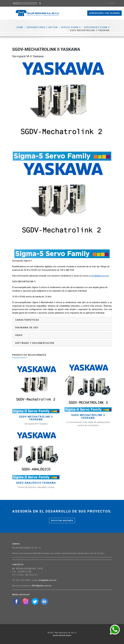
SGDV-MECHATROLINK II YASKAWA (36, 418)
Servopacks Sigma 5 (97, 27)
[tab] (62, 320)
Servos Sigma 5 (71, 27)
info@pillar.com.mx (100, 276)
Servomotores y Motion (42, 27)
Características (27, 320)
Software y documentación (35, 343)
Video (19, 335)
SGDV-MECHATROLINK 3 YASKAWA (88, 417)
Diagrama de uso (27, 328)
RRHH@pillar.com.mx (42, 586)
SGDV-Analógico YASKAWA (36, 483)
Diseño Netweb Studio (62, 635)
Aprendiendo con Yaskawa (104, 13)
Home (20, 27)
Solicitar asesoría (62, 521)
